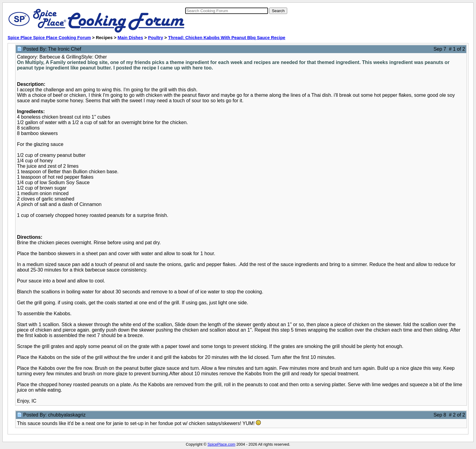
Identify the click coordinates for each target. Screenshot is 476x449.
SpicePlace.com (221, 444)
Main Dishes (130, 38)
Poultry (156, 38)
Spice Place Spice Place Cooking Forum (49, 38)
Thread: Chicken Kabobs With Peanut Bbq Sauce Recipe (227, 38)
